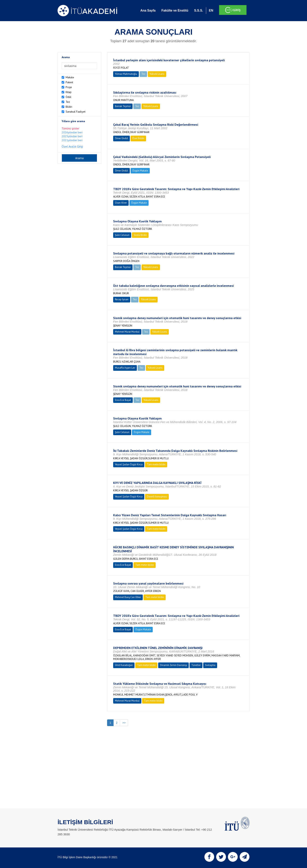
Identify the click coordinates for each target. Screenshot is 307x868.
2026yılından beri (72, 132)
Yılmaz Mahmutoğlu (126, 74)
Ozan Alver (121, 203)
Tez (68, 102)
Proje (69, 87)
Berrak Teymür (123, 106)
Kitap (69, 92)
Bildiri (69, 107)
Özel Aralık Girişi (72, 146)
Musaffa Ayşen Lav (125, 368)
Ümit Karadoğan (124, 665)
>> (124, 723)
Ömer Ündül (121, 138)
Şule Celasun (122, 235)
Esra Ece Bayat (123, 400)
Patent (69, 82)
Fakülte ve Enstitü (175, 10)
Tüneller (196, 665)
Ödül (68, 97)
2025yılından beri (72, 136)
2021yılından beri (72, 140)
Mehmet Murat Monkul (127, 332)
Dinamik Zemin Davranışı (173, 665)
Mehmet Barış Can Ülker (128, 597)
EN (211, 10)
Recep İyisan (122, 299)
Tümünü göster (70, 128)
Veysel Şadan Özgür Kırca (129, 464)
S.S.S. (198, 10)
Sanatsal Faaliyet (75, 112)
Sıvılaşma (210, 665)
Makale (70, 77)
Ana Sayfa (148, 10)
